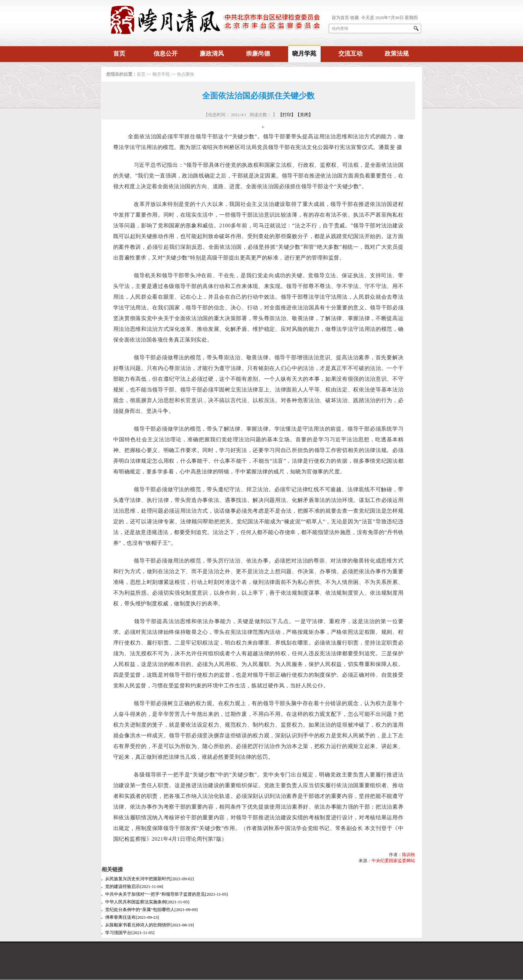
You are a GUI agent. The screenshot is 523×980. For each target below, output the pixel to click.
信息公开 (166, 54)
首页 (119, 54)
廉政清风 (212, 54)
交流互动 (350, 54)
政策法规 (397, 54)
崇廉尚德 (258, 54)
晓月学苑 (304, 54)
